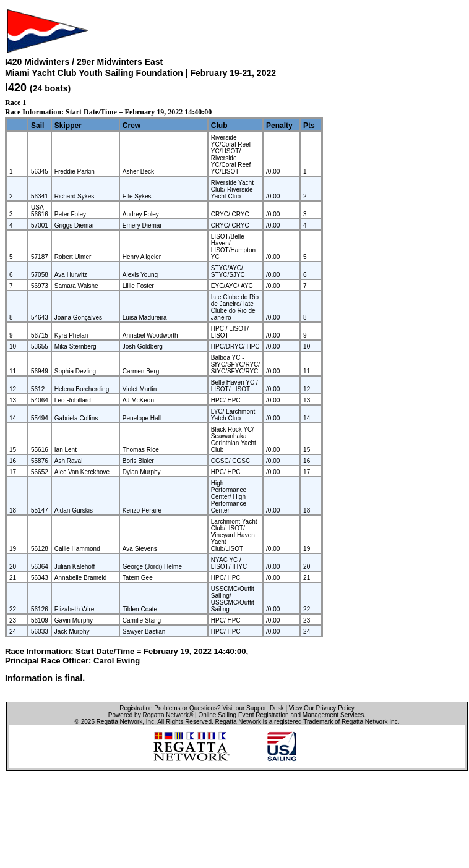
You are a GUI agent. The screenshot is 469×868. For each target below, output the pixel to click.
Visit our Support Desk (253, 708)
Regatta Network (119, 722)
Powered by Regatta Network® (151, 715)
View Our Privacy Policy (322, 708)
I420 (16, 88)
